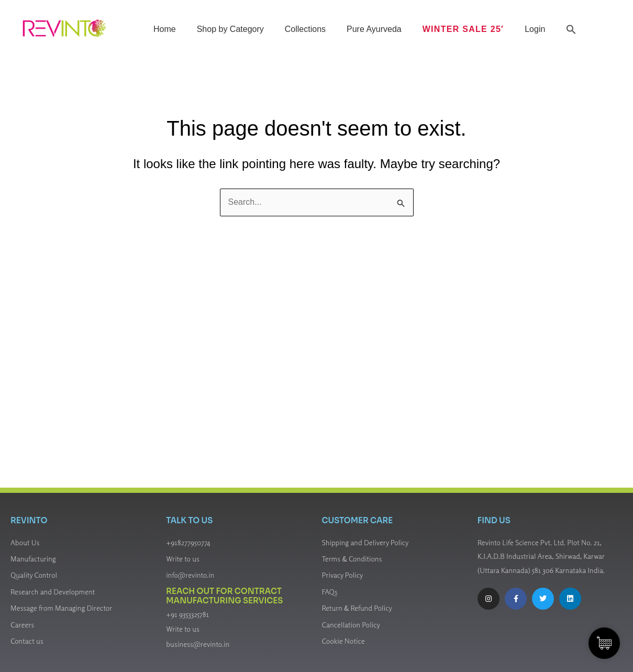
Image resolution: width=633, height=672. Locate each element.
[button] (571, 29)
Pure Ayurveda (374, 29)
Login (535, 29)
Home (165, 29)
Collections (305, 29)
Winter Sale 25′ (463, 29)
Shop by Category (230, 29)
